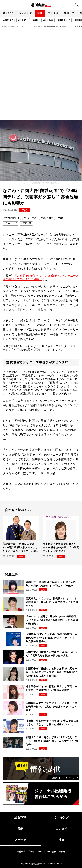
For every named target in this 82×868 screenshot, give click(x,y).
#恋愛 (61, 218)
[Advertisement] (41, 78)
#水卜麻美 (48, 20)
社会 (61, 840)
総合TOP (8, 13)
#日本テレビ (64, 20)
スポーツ (69, 13)
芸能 (40, 13)
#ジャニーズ (30, 218)
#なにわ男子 (47, 218)
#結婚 (36, 20)
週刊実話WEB (8, 26)
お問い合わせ (59, 852)
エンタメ (53, 13)
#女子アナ (23, 20)
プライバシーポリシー (39, 852)
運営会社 (21, 852)
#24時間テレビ (12, 218)
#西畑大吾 (26, 223)
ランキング (25, 13)
